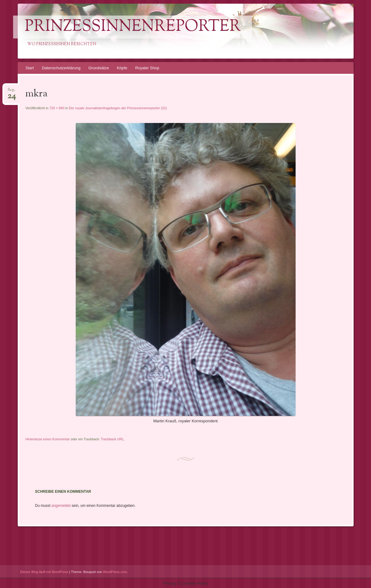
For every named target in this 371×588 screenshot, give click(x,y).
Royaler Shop (147, 68)
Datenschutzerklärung (61, 68)
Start (30, 68)
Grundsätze (98, 68)
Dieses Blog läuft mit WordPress (44, 572)
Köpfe (122, 68)
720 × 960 (57, 108)
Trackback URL (112, 439)
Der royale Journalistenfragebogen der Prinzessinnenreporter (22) (118, 108)
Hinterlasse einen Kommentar (47, 439)
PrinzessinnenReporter (133, 27)
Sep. (12, 92)
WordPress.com (115, 572)
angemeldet (61, 506)
